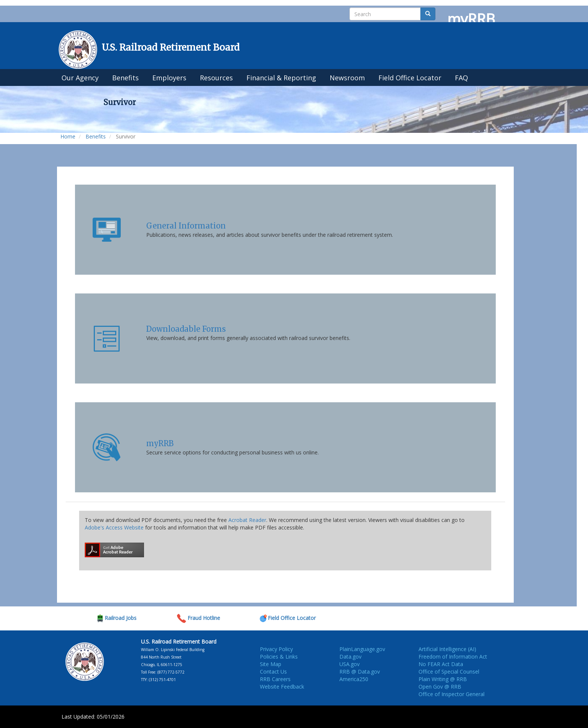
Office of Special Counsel (449, 672)
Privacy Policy (276, 649)
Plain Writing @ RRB (443, 679)
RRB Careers (275, 679)
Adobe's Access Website (114, 527)
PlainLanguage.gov (362, 649)
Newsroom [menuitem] (347, 78)
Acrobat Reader (247, 520)
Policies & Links (279, 657)
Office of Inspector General (451, 694)
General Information (186, 226)
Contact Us (273, 672)
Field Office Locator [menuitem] (410, 78)
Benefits (96, 136)
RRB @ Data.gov (360, 672)
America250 (354, 679)
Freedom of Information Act (453, 657)
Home (68, 136)
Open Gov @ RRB (440, 687)
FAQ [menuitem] (461, 78)
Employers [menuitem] (169, 78)
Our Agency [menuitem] (80, 78)
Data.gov (350, 657)
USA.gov (349, 664)
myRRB (160, 443)
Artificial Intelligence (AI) (447, 649)
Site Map (271, 664)
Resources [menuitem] (216, 78)
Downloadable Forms (186, 329)
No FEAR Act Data (441, 664)
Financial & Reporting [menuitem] (281, 78)
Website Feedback (282, 687)
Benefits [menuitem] (125, 78)
